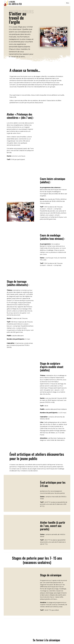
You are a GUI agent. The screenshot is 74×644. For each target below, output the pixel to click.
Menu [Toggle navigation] (68, 3)
